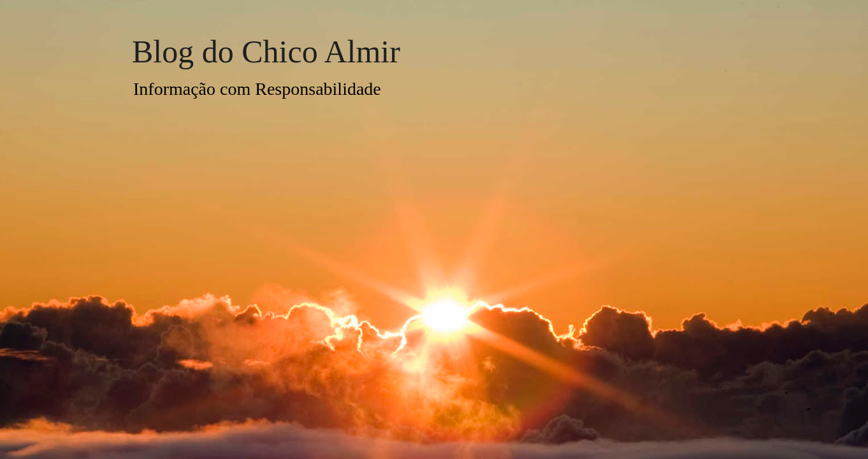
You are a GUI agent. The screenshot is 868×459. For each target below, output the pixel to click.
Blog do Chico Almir (266, 52)
